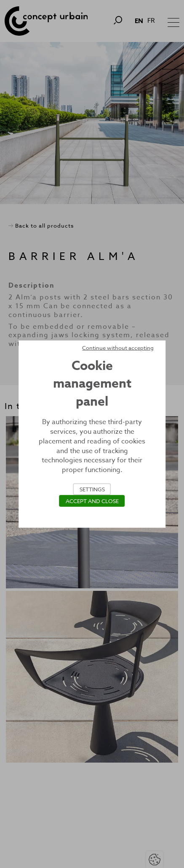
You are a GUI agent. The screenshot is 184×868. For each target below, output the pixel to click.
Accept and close (92, 501)
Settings (92, 489)
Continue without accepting (118, 347)
